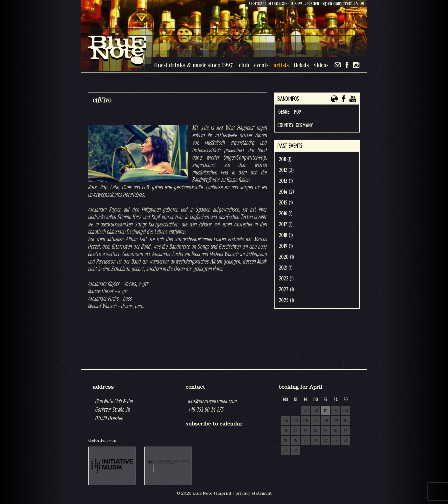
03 (346, 411)
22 (326, 441)
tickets (301, 65)
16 (336, 431)
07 (316, 421)
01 (326, 411)
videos (321, 65)
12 (296, 431)
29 (306, 411)
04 (286, 421)
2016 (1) (286, 214)
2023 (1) (286, 290)
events (261, 65)
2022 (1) (286, 279)
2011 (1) (285, 159)
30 (316, 411)
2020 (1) (286, 257)
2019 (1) (286, 246)
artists (281, 65)
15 (326, 431)
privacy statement (254, 493)
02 (336, 411)
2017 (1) (286, 224)
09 (336, 421)
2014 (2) (286, 192)
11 (286, 431)
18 (286, 441)
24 (346, 441)
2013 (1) (286, 181)
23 (336, 441)
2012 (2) (286, 170)
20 (306, 441)
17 (346, 431)
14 (316, 431)
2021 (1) (286, 268)
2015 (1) (286, 203)
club (244, 65)
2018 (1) (286, 235)
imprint (224, 493)
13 (306, 431)
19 (296, 441)
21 (316, 441)
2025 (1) (286, 300)
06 (306, 421)
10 (346, 421)
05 (296, 421)
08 (326, 421)
